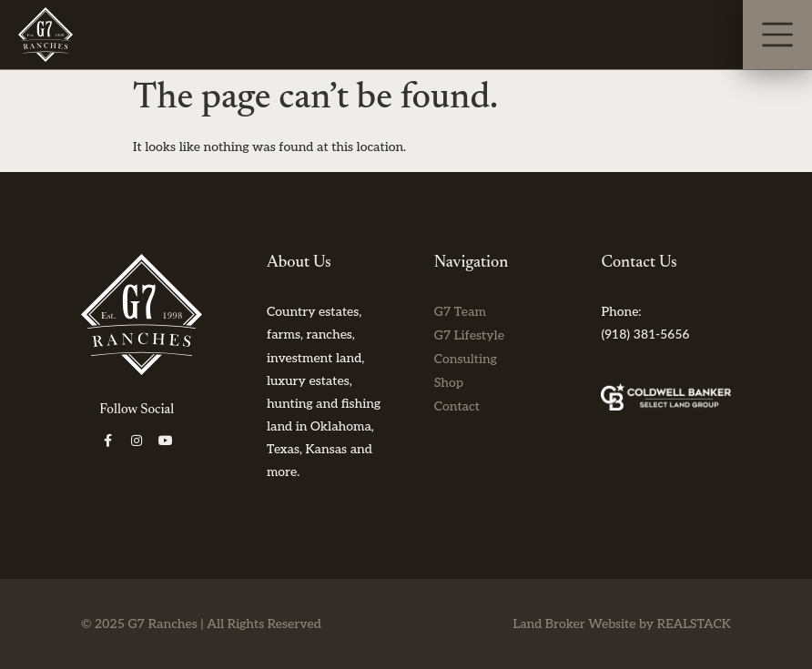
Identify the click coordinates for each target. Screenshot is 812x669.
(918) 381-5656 (645, 334)
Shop (449, 383)
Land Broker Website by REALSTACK (621, 624)
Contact (457, 406)
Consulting (466, 359)
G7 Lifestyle (469, 335)
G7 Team (460, 312)
